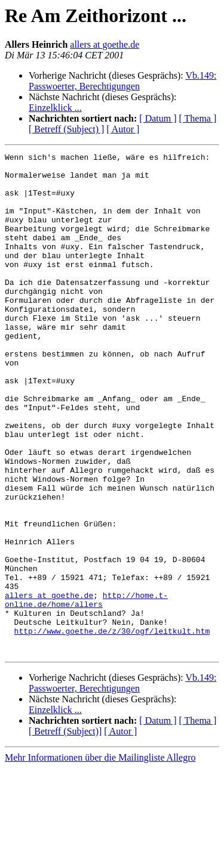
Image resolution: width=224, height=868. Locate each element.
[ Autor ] (123, 129)
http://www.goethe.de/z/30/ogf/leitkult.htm (112, 727)
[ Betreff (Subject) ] (66, 129)
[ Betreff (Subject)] (65, 831)
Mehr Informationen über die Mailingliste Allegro (100, 858)
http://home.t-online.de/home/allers (86, 690)
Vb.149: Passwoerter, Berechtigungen (122, 81)
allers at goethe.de (105, 44)
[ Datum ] (158, 118)
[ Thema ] (198, 118)
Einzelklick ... (55, 108)
